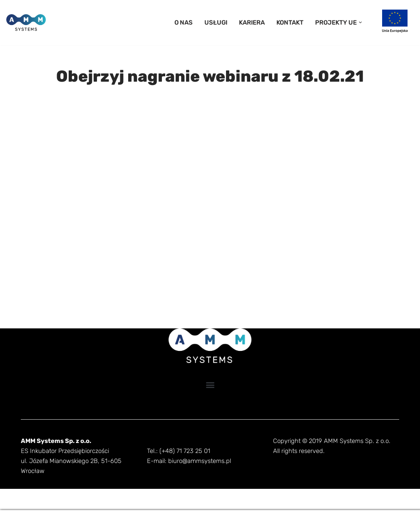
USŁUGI (221, 22)
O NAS (190, 22)
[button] (360, 22)
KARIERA (256, 22)
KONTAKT (293, 22)
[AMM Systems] (26, 22)
